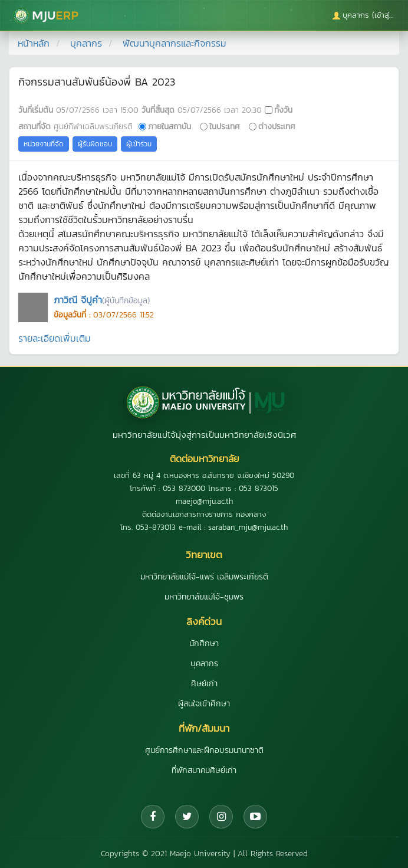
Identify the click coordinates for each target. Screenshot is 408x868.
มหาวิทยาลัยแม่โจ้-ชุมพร (204, 597)
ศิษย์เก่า (204, 684)
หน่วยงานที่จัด (44, 144)
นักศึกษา (204, 643)
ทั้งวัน (283, 110)
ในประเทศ (225, 126)
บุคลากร (86, 43)
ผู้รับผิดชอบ (95, 144)
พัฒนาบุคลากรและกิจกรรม (175, 43)
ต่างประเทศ (277, 126)
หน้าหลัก (34, 43)
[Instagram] (221, 817)
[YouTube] (255, 817)
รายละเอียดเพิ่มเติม (55, 338)
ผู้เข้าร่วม (139, 144)
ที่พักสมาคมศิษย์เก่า (204, 770)
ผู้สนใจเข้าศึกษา (204, 704)
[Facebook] (153, 817)
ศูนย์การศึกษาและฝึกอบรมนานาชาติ (204, 750)
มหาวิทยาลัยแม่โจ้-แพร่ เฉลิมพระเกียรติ (204, 577)
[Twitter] (187, 817)
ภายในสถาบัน (170, 126)
